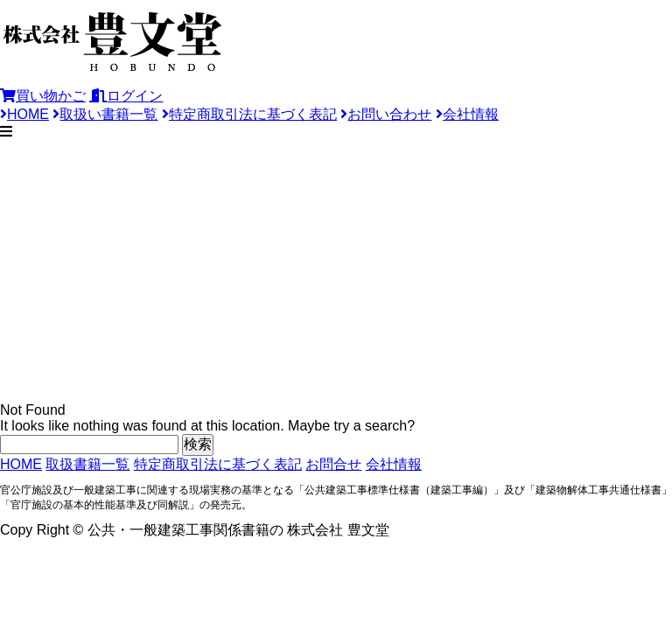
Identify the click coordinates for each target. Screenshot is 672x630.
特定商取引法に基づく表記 (249, 114)
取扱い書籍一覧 (105, 114)
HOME (24, 114)
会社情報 (467, 114)
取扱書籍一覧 (87, 464)
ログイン (126, 96)
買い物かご (43, 96)
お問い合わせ (386, 114)
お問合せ (333, 464)
